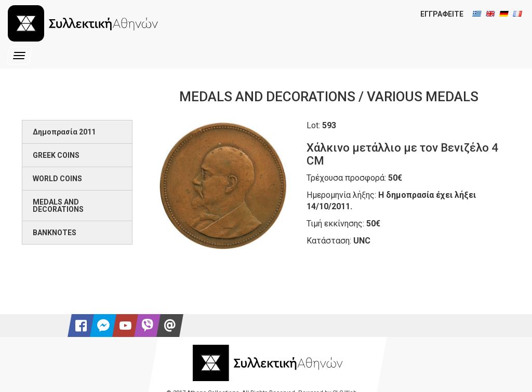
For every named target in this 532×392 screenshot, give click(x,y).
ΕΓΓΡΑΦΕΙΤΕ (442, 14)
